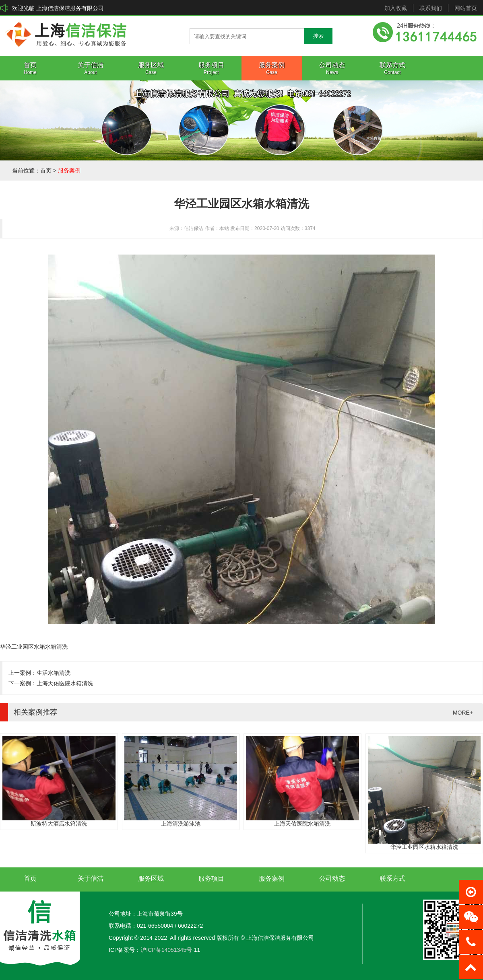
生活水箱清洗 (54, 673)
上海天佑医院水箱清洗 (65, 683)
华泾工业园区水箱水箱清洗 (424, 847)
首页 (46, 171)
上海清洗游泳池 (181, 824)
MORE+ (463, 713)
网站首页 (466, 8)
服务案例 (69, 171)
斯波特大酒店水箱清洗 (59, 824)
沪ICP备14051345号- (167, 950)
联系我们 (431, 8)
